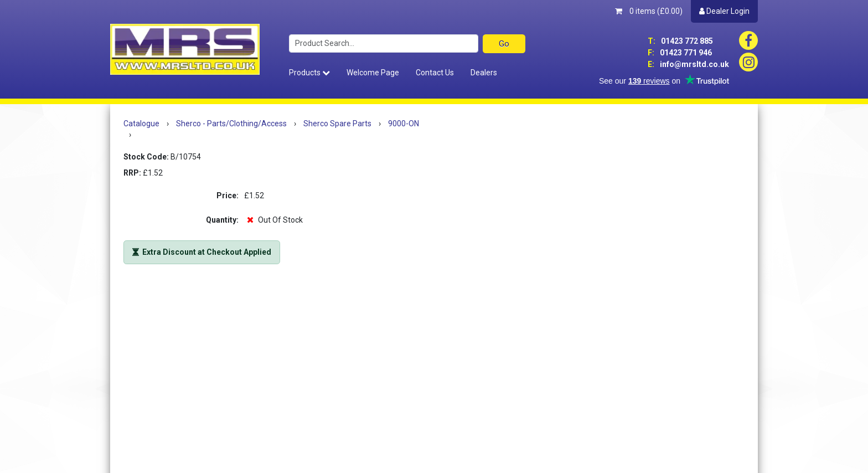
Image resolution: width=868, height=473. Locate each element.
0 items (649, 11)
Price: (228, 196)
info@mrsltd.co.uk (688, 64)
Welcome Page (373, 73)
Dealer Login (724, 11)
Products (309, 73)
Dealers (484, 73)
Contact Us (435, 73)
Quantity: (222, 220)
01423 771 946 (680, 53)
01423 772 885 (680, 41)
